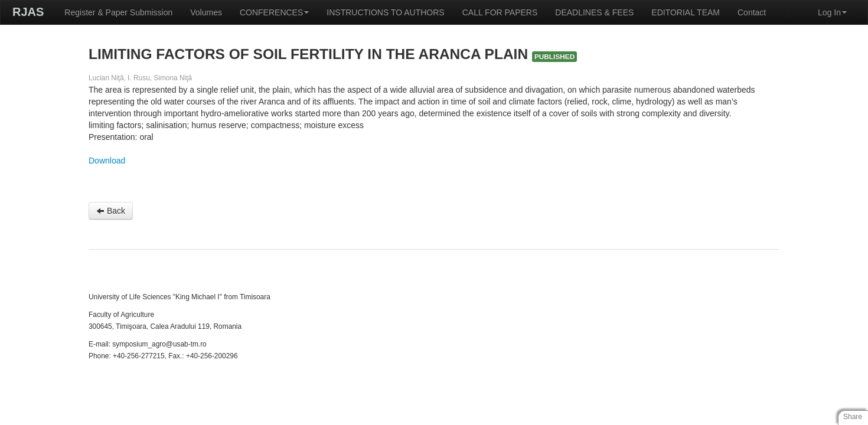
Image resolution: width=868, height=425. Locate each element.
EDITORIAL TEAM (686, 12)
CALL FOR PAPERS (500, 12)
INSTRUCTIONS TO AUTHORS (385, 12)
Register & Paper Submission (118, 12)
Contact (752, 12)
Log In (832, 12)
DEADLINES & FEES (594, 12)
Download (107, 161)
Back (111, 211)
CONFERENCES (274, 12)
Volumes (206, 12)
